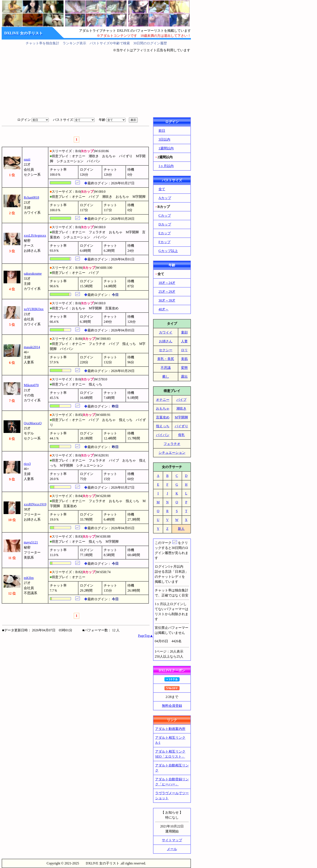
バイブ (181, 400)
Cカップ (165, 216)
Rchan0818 (31, 197)
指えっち (163, 426)
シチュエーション (172, 453)
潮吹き (181, 408)
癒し (166, 377)
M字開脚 (181, 417)
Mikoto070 (31, 385)
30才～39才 (167, 300)
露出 (184, 377)
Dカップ (165, 224)
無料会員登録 (172, 706)
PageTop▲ (145, 636)
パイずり (181, 426)
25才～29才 (167, 292)
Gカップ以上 (168, 251)
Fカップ (164, 242)
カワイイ (166, 332)
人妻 (184, 341)
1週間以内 (166, 148)
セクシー (166, 350)
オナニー (163, 400)
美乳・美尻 (166, 359)
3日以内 (164, 139)
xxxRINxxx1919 (35, 504)
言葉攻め (163, 417)
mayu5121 (31, 542)
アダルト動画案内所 (170, 729)
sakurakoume (33, 274)
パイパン (163, 435)
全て (162, 189)
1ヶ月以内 (166, 166)
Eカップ (165, 233)
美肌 (184, 359)
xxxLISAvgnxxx (35, 235)
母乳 (181, 435)
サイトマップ (172, 840)
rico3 (27, 464)
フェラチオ (172, 444)
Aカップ (165, 198)
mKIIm (29, 578)
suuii (27, 159)
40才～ (164, 309)
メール (172, 849)
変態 (184, 368)
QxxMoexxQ (33, 423)
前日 (162, 131)
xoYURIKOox (34, 309)
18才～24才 (167, 283)
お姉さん (166, 341)
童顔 (184, 332)
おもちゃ (163, 408)
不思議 (166, 368)
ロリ (184, 350)
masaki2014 (32, 347)
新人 (181, 529)
